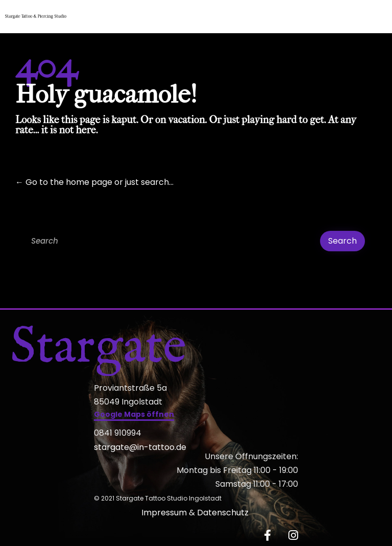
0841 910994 (118, 433)
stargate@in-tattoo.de (140, 447)
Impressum (164, 513)
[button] (134, 416)
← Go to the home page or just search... (94, 182)
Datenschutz (224, 513)
